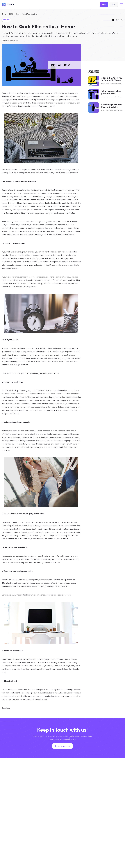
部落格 (11, 14)
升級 (104, 5)
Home (4, 14)
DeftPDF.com (65, 231)
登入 (114, 5)
